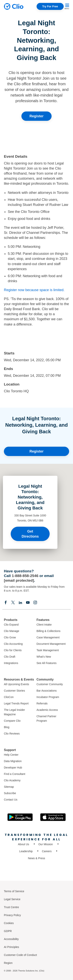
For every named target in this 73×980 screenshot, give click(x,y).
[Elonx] (13, 602)
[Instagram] (35, 602)
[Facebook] (6, 602)
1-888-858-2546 (25, 576)
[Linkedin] (20, 602)
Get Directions (30, 534)
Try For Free (50, 6)
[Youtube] (28, 602)
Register (36, 116)
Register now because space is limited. (34, 290)
